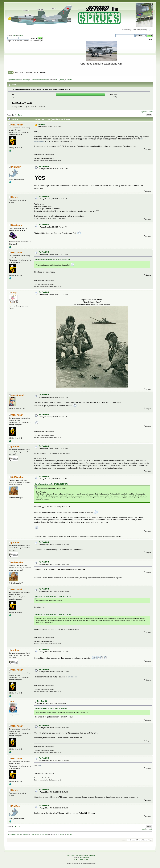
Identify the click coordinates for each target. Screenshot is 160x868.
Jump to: (124, 840)
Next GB (41, 124)
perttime (15, 447)
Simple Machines (89, 855)
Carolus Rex (72, 677)
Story (14, 293)
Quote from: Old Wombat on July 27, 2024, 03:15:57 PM (53, 596)
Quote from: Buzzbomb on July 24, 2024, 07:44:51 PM (52, 260)
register (21, 36)
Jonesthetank (18, 395)
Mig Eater (16, 167)
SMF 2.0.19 (71, 855)
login (14, 36)
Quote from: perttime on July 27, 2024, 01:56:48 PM (51, 484)
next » (151, 112)
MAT (13, 701)
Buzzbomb (17, 225)
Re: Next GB (44, 166)
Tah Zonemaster (84, 857)
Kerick (14, 197)
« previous (145, 112)
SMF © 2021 (80, 855)
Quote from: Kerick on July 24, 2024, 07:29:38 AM (51, 709)
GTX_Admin (60, 80)
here (40, 765)
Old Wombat (17, 477)
